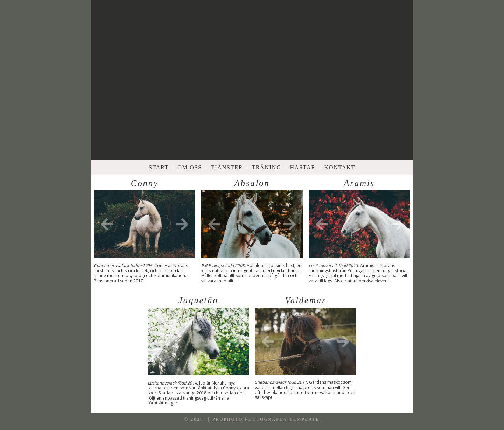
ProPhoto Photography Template (266, 419)
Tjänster (227, 167)
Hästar (303, 167)
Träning (266, 167)
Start (159, 167)
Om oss (190, 167)
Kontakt (340, 167)
